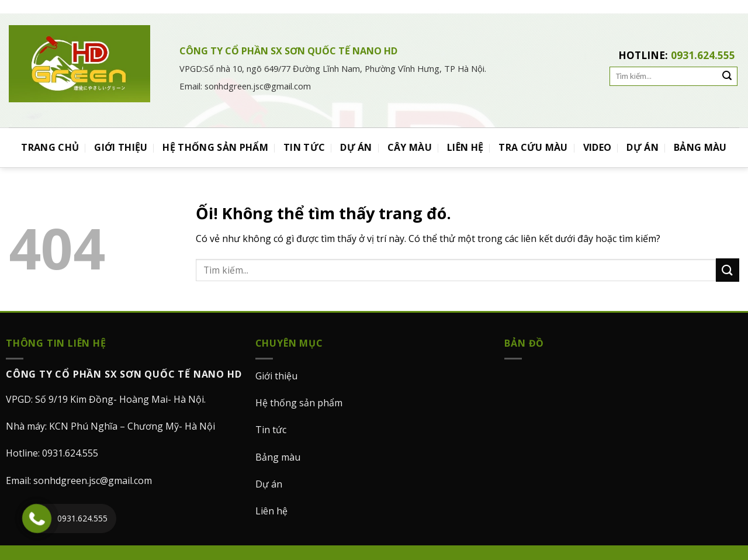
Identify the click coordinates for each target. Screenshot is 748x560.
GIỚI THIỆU (121, 147)
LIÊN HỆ (465, 147)
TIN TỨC (304, 147)
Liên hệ (271, 511)
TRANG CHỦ (50, 147)
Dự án (269, 484)
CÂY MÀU (410, 147)
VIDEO (598, 147)
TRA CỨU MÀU (533, 147)
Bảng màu (278, 457)
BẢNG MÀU (700, 147)
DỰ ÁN (356, 147)
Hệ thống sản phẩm (299, 403)
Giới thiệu (276, 376)
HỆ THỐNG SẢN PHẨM (215, 147)
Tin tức (271, 430)
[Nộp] (728, 270)
